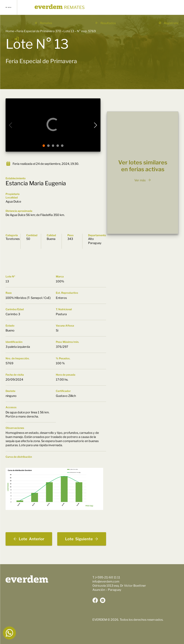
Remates (43, 23)
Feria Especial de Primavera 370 (39, 31)
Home (10, 31)
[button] (44, 146)
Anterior (29, 539)
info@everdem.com (106, 581)
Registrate (168, 23)
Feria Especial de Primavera (41, 61)
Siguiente (82, 539)
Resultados (105, 23)
